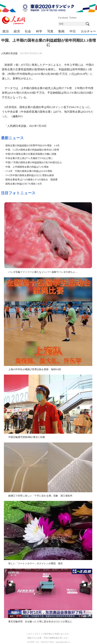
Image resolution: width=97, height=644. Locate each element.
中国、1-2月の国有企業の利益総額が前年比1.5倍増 (32, 150)
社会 (28, 31)
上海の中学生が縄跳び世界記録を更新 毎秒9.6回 (35, 369)
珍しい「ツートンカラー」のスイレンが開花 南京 (36, 563)
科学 (39, 31)
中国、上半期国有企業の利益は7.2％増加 (27, 167)
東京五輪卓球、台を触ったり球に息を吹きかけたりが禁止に (40, 622)
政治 (6, 31)
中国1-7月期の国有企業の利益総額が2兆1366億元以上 (34, 162)
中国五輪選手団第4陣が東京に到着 (27, 437)
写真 (50, 31)
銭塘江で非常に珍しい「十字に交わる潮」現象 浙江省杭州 (40, 496)
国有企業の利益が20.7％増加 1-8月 (24, 184)
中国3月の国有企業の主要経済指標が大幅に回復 (31, 154)
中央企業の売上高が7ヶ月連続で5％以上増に (29, 158)
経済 (17, 31)
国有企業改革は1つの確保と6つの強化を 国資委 (31, 180)
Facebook (63, 18)
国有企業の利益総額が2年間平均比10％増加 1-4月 (33, 146)
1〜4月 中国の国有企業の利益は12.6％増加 (29, 171)
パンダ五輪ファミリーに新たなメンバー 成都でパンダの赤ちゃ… (43, 272)
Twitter (73, 18)
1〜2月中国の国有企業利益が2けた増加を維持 (30, 175)
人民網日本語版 (9, 53)
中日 (73, 31)
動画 (61, 31)
